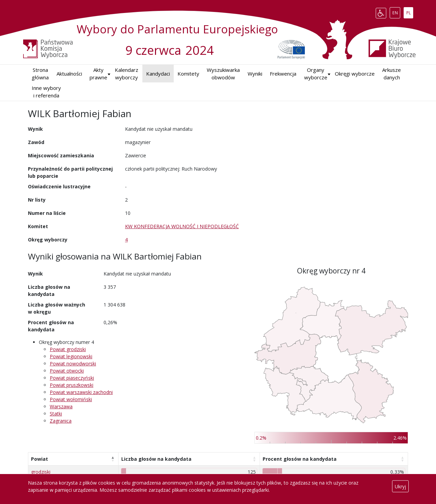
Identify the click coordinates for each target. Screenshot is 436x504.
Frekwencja (283, 74)
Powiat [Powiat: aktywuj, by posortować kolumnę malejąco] (40, 459)
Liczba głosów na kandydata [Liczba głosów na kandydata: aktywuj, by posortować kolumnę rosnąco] (156, 459)
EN (396, 12)
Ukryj (400, 486)
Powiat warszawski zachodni (81, 392)
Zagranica (61, 421)
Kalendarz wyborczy (127, 74)
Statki (56, 414)
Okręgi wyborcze (355, 74)
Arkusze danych (392, 74)
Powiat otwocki (67, 371)
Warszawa (61, 406)
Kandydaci (158, 74)
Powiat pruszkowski (72, 385)
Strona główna (40, 74)
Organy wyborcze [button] (316, 74)
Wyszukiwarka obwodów (223, 74)
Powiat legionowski (71, 356)
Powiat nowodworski (73, 364)
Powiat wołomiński (71, 399)
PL (410, 12)
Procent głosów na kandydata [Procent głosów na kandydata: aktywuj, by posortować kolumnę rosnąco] (300, 459)
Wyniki (255, 74)
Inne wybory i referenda (46, 92)
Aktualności (69, 74)
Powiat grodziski (68, 349)
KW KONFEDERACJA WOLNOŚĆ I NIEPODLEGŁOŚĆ (182, 226)
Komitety (188, 74)
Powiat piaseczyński (72, 378)
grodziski (41, 472)
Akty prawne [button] (98, 74)
